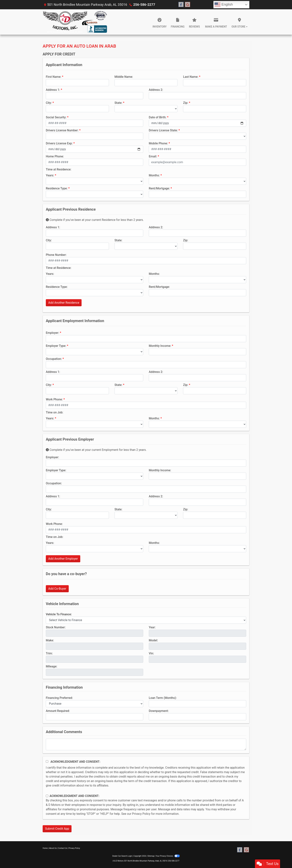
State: (118, 103)
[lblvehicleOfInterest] (146, 620)
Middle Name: (124, 77)
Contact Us (63, 848)
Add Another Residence (64, 303)
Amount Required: (58, 711)
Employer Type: (56, 346)
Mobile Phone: (158, 143)
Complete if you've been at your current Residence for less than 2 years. (95, 220)
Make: (50, 640)
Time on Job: (54, 412)
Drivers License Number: (62, 130)
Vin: (151, 653)
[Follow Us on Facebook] (181, 5)
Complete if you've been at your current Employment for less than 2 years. (96, 450)
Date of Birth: (158, 117)
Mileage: (51, 666)
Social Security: (56, 117)
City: (49, 103)
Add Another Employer (63, 559)
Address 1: (53, 90)
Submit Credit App (57, 829)
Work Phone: (54, 399)
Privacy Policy (141, 814)
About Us (53, 848)
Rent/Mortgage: (159, 188)
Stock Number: (56, 627)
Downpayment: (159, 711)
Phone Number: (56, 255)
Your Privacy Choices (168, 856)
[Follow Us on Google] (188, 5)
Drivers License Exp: (59, 143)
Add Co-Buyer (57, 589)
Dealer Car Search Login (122, 856)
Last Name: (191, 77)
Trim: (49, 653)
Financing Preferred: (59, 698)
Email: (153, 156)
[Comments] (146, 744)
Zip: (186, 103)
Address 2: (156, 90)
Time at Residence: (59, 169)
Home (45, 848)
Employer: (52, 333)
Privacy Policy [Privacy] (74, 848)
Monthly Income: (160, 346)
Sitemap (151, 856)
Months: (154, 175)
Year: (152, 627)
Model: (153, 640)
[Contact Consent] (47, 796)
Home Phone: (55, 156)
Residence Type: (57, 188)
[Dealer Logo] (75, 22)
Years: (50, 175)
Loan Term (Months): (163, 698)
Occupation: (54, 359)
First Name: (54, 77)
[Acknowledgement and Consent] (47, 761)
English (224, 5)
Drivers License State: (163, 130)
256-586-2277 (144, 5)
